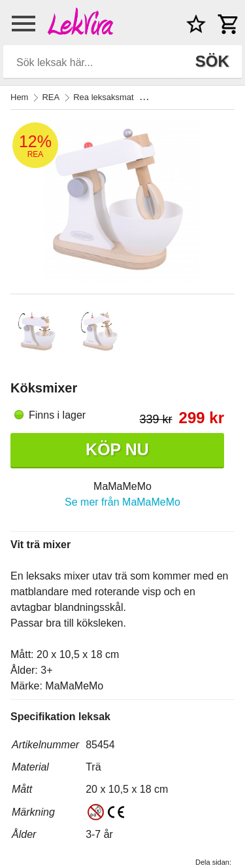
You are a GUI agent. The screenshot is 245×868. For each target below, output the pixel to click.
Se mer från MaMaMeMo (122, 502)
